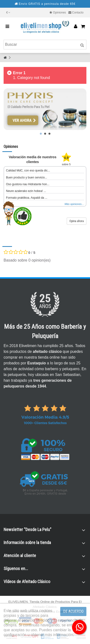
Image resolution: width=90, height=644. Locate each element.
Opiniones (60, 13)
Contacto (78, 13)
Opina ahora (77, 221)
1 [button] (41, 134)
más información (59, 635)
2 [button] (45, 134)
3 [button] (49, 134)
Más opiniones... (74, 204)
